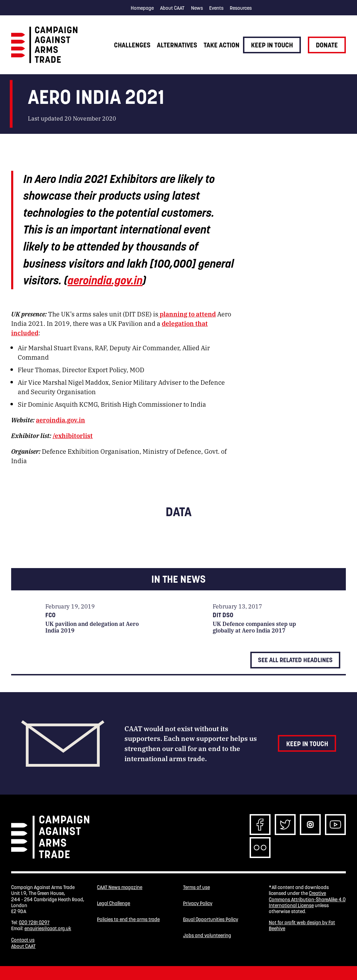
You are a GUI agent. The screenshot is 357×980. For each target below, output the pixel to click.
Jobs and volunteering (207, 936)
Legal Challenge (113, 904)
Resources (241, 8)
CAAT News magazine (120, 887)
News (197, 8)
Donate (327, 45)
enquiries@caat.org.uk (48, 928)
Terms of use (196, 887)
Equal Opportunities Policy (211, 920)
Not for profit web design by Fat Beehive (302, 925)
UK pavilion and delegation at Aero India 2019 (92, 627)
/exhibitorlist (73, 435)
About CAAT (172, 8)
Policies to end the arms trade (128, 920)
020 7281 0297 (34, 922)
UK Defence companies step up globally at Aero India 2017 (254, 627)
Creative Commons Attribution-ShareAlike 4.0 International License (307, 899)
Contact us (23, 940)
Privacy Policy (198, 904)
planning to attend (187, 314)
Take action (222, 45)
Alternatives (177, 45)
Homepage (142, 8)
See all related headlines (295, 660)
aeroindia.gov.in (105, 280)
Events (216, 8)
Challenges (132, 45)
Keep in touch (272, 45)
